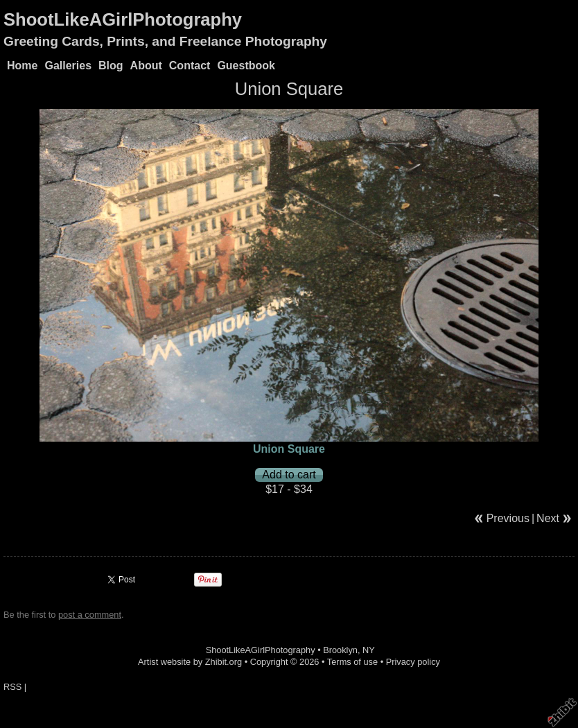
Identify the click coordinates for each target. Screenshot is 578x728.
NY (369, 650)
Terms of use (352, 662)
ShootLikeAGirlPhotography (123, 19)
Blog (111, 66)
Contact (190, 66)
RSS (12, 687)
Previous (508, 518)
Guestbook (246, 66)
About (146, 66)
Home (22, 66)
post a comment (90, 615)
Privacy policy (413, 662)
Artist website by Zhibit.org (190, 662)
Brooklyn (340, 650)
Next (548, 518)
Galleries (68, 66)
